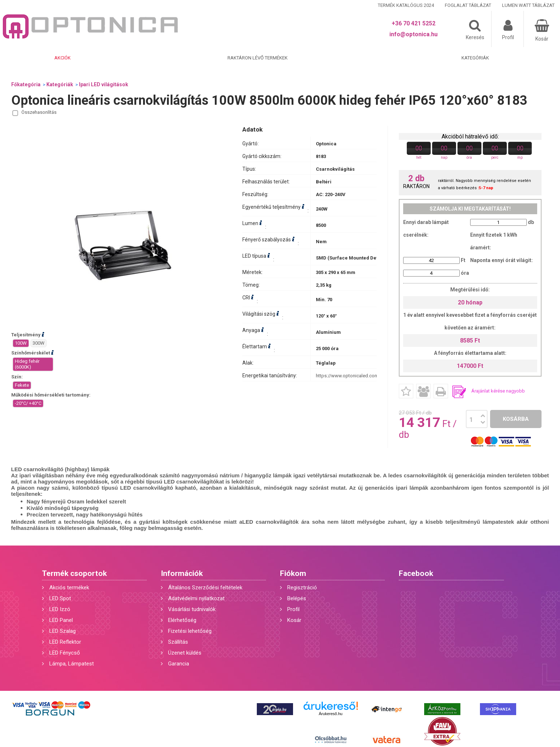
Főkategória (26, 84)
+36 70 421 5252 (413, 23)
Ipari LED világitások (104, 84)
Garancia (179, 664)
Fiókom (293, 573)
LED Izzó (60, 609)
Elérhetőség (182, 620)
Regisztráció (302, 588)
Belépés (297, 598)
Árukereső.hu (331, 714)
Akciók (62, 58)
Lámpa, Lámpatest (72, 664)
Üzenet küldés (185, 653)
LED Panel (61, 620)
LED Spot (60, 598)
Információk (182, 573)
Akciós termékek (69, 588)
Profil (293, 609)
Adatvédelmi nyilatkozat (196, 598)
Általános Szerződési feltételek (205, 588)
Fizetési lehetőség (190, 631)
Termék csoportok (74, 573)
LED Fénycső (65, 653)
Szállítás (178, 642)
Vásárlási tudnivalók (192, 609)
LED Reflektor (65, 642)
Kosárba (516, 419)
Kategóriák (475, 58)
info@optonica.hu (413, 34)
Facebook (416, 573)
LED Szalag (62, 631)
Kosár (294, 620)
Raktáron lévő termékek (258, 58)
